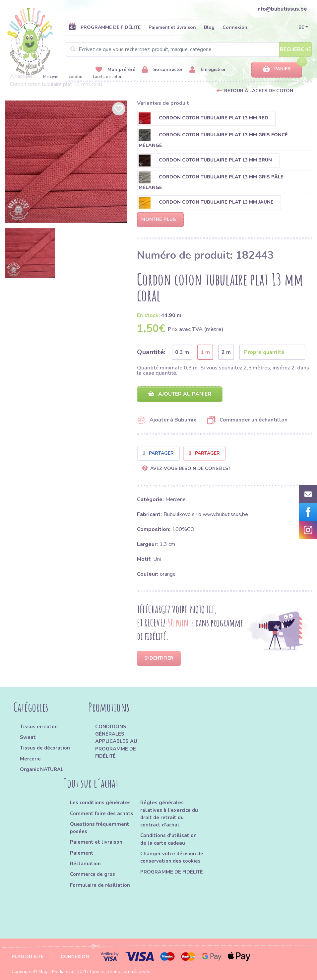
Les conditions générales (100, 803)
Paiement (82, 853)
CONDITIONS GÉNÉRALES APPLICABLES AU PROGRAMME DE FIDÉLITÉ (116, 741)
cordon (75, 77)
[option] (66, 162)
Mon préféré (115, 70)
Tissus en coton (39, 727)
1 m (205, 352)
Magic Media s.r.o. (57, 972)
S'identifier (159, 658)
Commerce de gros (93, 874)
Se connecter (162, 70)
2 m (226, 352)
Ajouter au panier (180, 394)
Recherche (296, 49)
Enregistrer (208, 70)
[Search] (188, 49)
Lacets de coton (108, 77)
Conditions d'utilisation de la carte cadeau (168, 839)
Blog (209, 27)
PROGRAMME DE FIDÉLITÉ (105, 27)
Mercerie (51, 77)
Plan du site (28, 957)
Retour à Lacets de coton (259, 91)
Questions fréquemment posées (100, 828)
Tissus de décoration (45, 748)
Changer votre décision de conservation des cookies (172, 857)
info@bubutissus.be (282, 9)
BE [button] (301, 27)
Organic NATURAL (42, 769)
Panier (277, 69)
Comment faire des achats (102, 814)
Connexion (235, 27)
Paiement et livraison (172, 27)
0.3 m (182, 352)
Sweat (28, 737)
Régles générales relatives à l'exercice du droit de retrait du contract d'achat (169, 814)
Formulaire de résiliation (100, 885)
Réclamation (85, 864)
